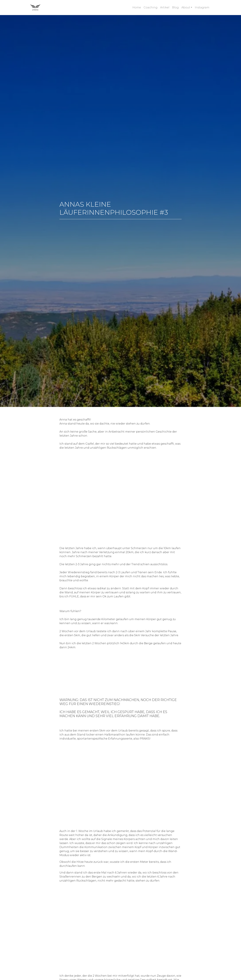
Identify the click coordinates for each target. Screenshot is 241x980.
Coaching (151, 7)
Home (137, 7)
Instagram (202, 7)
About (186, 7)
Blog (175, 7)
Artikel (165, 7)
